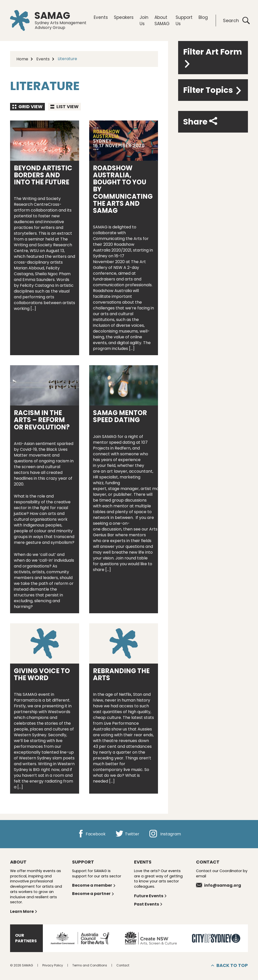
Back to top (230, 965)
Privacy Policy (53, 965)
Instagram (165, 834)
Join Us (144, 20)
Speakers (124, 17)
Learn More (24, 911)
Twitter (127, 834)
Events (101, 17)
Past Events (148, 904)
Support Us (184, 20)
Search (236, 21)
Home (22, 59)
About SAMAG (162, 20)
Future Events (151, 896)
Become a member (94, 885)
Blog (203, 17)
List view (64, 107)
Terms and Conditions (90, 965)
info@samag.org (219, 885)
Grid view (27, 107)
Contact (123, 965)
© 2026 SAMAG (22, 965)
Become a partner (93, 894)
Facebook (91, 834)
